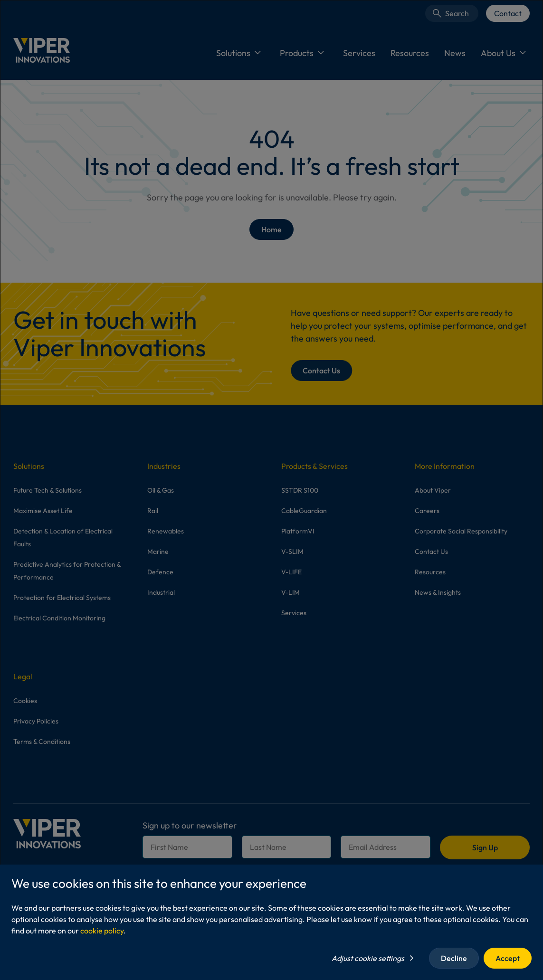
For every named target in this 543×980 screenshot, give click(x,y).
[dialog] (271, 490)
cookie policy (102, 931)
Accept (508, 958)
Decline (454, 958)
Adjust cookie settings (368, 958)
